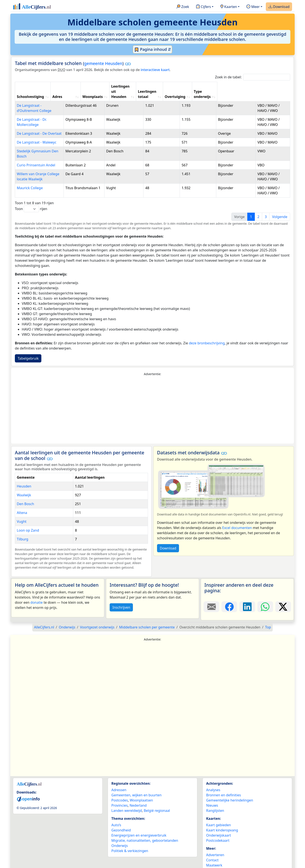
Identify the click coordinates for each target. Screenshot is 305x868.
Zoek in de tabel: (253, 77)
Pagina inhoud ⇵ (153, 50)
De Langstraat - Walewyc (37, 137)
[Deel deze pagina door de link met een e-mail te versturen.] (211, 596)
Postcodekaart (218, 830)
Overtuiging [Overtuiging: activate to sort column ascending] (233, 91)
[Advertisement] (152, 400)
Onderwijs (120, 835)
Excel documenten (237, 517)
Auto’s (116, 815)
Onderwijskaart (219, 825)
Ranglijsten (215, 800)
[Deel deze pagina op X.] (283, 596)
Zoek (183, 7)
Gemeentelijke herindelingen (230, 790)
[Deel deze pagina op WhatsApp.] (265, 596)
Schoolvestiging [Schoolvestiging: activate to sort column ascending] (30, 91)
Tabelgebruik (28, 348)
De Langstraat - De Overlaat (39, 128)
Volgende (280, 206)
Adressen (119, 780)
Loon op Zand (28, 520)
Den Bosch (25, 494)
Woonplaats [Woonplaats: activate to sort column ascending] (130, 91)
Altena (22, 502)
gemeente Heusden (103, 63)
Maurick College (30, 178)
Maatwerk (214, 855)
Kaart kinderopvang (222, 820)
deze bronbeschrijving (207, 333)
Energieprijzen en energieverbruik (139, 825)
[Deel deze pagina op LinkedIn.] (247, 596)
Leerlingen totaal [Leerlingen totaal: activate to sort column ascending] (198, 89)
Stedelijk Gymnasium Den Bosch (43, 146)
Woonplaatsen (141, 790)
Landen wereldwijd (127, 800)
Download (279, 7)
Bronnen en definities (223, 785)
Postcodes (120, 790)
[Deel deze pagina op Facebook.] (229, 596)
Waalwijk (24, 485)
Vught (22, 511)
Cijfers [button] (203, 7)
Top (268, 617)
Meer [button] (253, 7)
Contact (212, 850)
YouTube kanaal (219, 860)
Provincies (120, 795)
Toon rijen (31, 199)
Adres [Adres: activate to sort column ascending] (88, 91)
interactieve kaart (155, 70)
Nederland (138, 795)
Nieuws (212, 795)
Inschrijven (121, 597)
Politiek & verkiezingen (130, 840)
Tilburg (23, 529)
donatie (37, 592)
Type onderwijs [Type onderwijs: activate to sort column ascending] (265, 91)
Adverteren (215, 845)
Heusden (24, 476)
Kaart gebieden (219, 815)
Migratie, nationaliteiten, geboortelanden (145, 830)
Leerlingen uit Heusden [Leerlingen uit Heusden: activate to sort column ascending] (160, 89)
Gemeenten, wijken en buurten (136, 785)
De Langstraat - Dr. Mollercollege (43, 114)
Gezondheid (121, 820)
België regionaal (157, 800)
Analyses (213, 780)
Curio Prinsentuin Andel (36, 155)
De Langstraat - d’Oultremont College (47, 100)
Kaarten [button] (229, 7)
